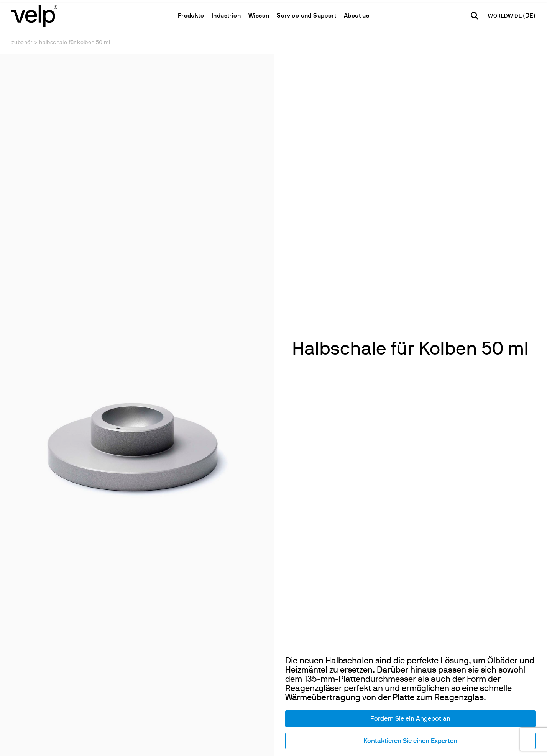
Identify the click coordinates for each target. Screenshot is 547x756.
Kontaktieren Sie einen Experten (410, 741)
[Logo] (34, 16)
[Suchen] (475, 16)
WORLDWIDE (505, 16)
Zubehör (22, 43)
